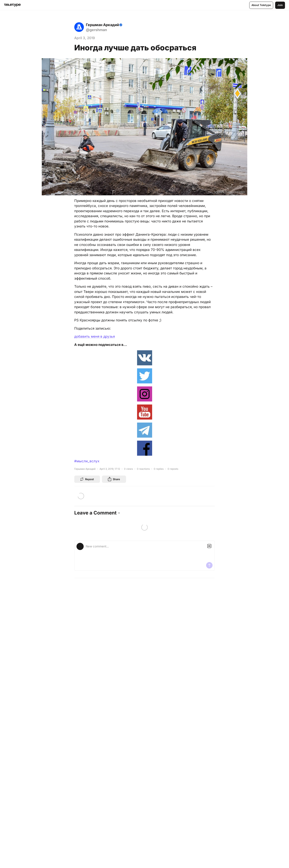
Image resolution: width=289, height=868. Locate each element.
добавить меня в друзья (95, 336)
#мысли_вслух (87, 461)
